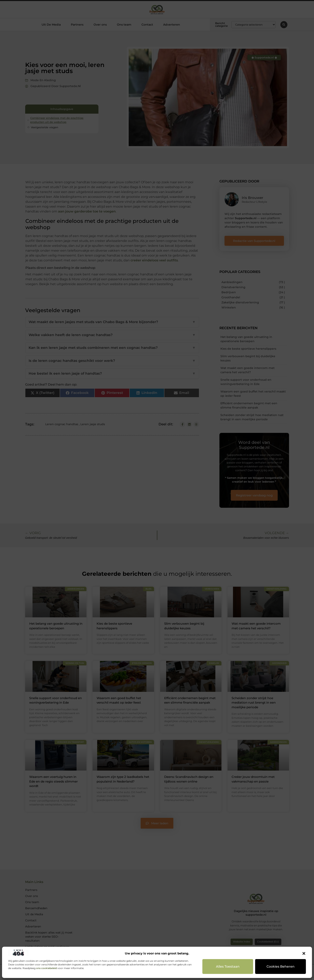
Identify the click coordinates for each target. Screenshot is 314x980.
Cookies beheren (281, 966)
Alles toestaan (228, 966)
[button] (304, 953)
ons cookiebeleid (46, 968)
